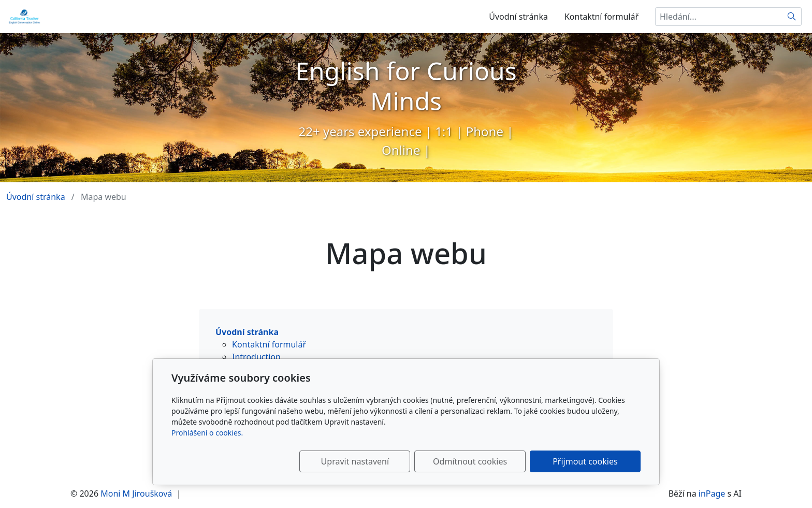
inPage (712, 494)
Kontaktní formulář (601, 17)
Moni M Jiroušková (136, 494)
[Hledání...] (719, 17)
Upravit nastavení (383, 461)
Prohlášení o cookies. (207, 433)
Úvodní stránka (518, 17)
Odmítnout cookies (488, 461)
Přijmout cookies (591, 461)
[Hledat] (792, 17)
